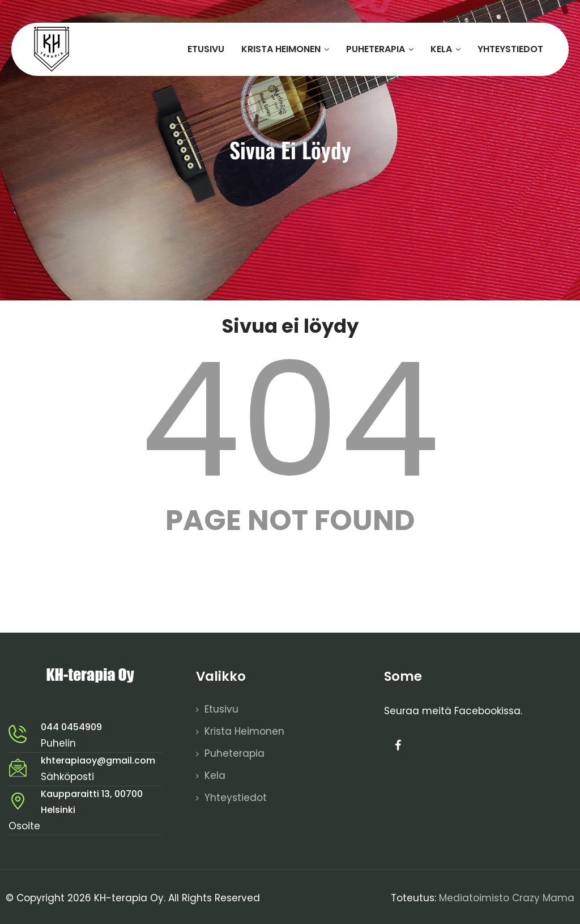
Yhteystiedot (510, 49)
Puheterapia (380, 49)
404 (290, 420)
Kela (445, 49)
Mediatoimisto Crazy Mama (507, 898)
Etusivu (206, 49)
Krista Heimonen (285, 49)
